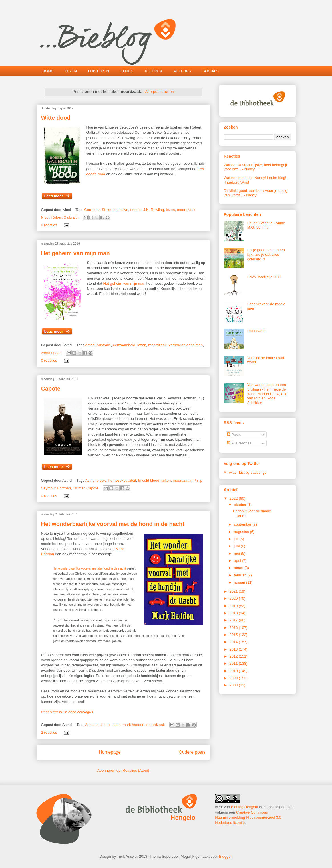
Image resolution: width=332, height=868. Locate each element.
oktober (241, 505)
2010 (234, 671)
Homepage (110, 752)
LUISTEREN (99, 71)
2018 (234, 613)
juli (237, 539)
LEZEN (71, 71)
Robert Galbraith (65, 217)
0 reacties (49, 225)
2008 (234, 685)
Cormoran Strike (98, 210)
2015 (234, 635)
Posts (234, 435)
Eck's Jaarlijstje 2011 (264, 277)
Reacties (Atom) (136, 770)
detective (121, 210)
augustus (242, 532)
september (243, 524)
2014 (234, 642)
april (238, 561)
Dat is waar (256, 331)
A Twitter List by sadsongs (245, 472)
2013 (234, 649)
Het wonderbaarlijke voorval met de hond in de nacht (113, 524)
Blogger (225, 856)
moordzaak (186, 210)
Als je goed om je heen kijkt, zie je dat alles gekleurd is (266, 254)
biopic (102, 480)
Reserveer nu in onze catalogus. (68, 712)
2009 (234, 678)
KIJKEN (127, 71)
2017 (234, 620)
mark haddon (134, 725)
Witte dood (56, 118)
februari (241, 575)
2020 (234, 598)
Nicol (45, 217)
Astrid (90, 345)
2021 (234, 591)
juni (237, 546)
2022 (234, 498)
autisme (103, 725)
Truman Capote (86, 488)
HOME (48, 71)
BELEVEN (153, 71)
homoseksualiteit (122, 480)
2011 (234, 663)
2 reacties (49, 732)
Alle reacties (239, 443)
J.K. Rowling (154, 210)
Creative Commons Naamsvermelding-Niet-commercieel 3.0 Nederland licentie (248, 817)
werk (219, 807)
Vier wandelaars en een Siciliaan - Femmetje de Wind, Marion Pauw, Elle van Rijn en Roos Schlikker (267, 394)
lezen (170, 210)
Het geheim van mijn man (76, 253)
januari (240, 582)
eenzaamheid (124, 345)
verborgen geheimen (186, 345)
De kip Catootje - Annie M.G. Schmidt (266, 225)
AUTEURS (182, 71)
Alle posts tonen (160, 92)
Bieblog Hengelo (245, 807)
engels (136, 210)
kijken (166, 480)
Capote (51, 389)
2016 (234, 628)
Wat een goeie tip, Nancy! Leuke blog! (255, 178)
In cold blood (149, 480)
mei (237, 553)
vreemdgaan (51, 353)
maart (239, 568)
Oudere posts (192, 752)
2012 (234, 656)
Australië (104, 345)
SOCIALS (211, 71)
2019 (234, 606)
